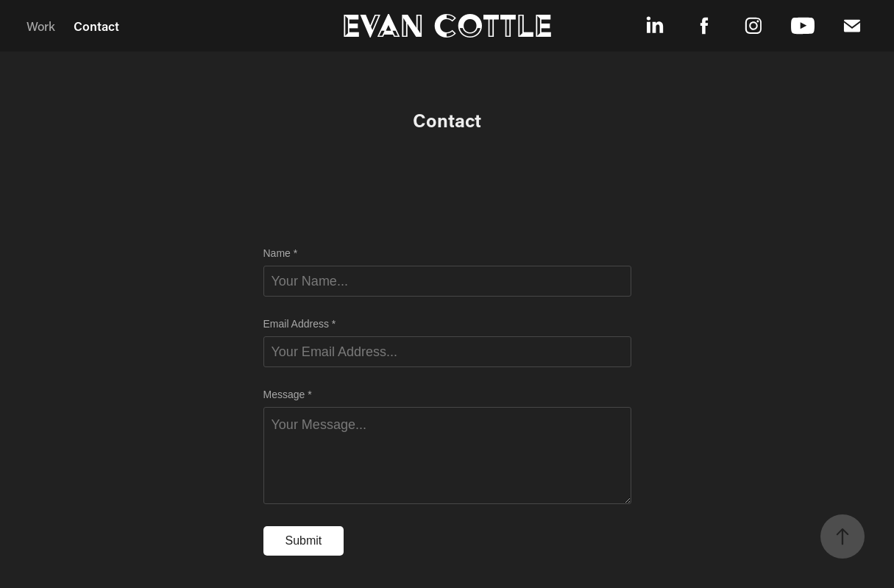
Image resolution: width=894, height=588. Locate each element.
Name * (281, 253)
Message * (288, 394)
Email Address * (300, 324)
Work (41, 26)
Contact (96, 26)
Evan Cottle (447, 25)
